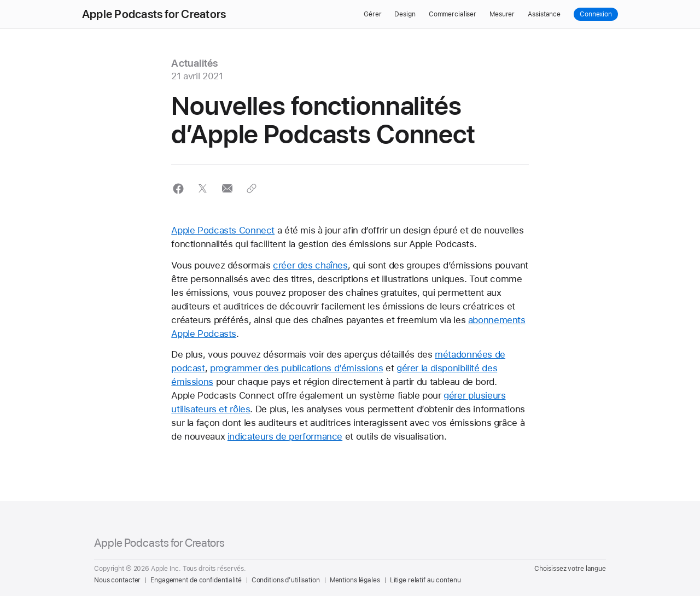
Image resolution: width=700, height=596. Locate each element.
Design (405, 14)
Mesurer (502, 14)
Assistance (544, 14)
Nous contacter (117, 580)
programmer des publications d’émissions (296, 368)
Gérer (372, 14)
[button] (178, 188)
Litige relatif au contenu (425, 580)
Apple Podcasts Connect (223, 230)
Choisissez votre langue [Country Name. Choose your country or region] (570, 569)
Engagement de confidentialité (196, 580)
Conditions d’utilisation (286, 580)
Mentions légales (355, 580)
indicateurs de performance (285, 436)
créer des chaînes (310, 265)
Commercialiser (453, 14)
